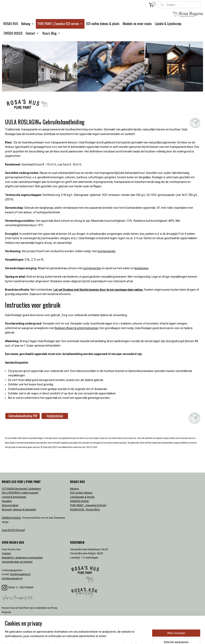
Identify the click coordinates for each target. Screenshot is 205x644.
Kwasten (7, 501)
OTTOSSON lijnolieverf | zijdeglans (21, 489)
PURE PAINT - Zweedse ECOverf (88, 505)
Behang (28, 24)
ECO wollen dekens (81, 493)
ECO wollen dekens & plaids (103, 24)
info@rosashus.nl (20, 574)
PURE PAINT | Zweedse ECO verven (60, 24)
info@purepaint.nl (12, 578)
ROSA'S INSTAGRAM (21, 588)
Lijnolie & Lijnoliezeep (168, 24)
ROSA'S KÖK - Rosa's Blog (85, 509)
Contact (32, 33)
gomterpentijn (107, 251)
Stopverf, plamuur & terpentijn (19, 509)
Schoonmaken (10, 505)
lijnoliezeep (141, 268)
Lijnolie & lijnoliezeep (14, 497)
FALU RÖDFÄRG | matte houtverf (20, 493)
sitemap (87, 637)
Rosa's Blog (51, 33)
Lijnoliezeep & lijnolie (82, 497)
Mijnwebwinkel (143, 637)
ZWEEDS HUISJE (13, 33)
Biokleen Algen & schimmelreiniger (77, 328)
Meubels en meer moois (137, 24)
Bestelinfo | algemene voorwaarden (22, 558)
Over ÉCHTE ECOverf (13, 530)
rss (94, 637)
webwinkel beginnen (109, 637)
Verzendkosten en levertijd (17, 562)
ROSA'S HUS (11, 24)
